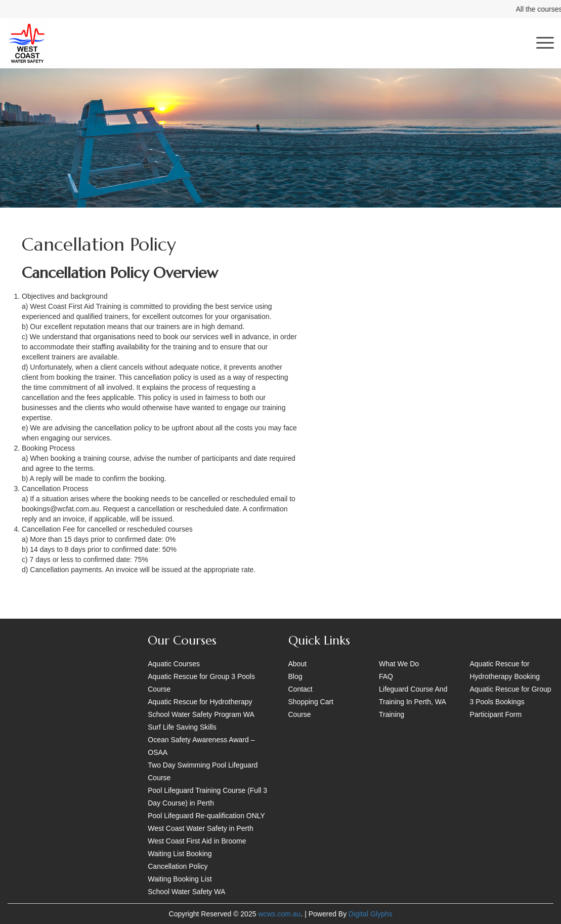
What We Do (399, 664)
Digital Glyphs (370, 914)
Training (392, 714)
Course (300, 714)
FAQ (386, 676)
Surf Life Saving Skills (182, 727)
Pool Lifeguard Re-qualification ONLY (206, 816)
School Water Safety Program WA (201, 714)
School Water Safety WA (186, 892)
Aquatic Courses (174, 664)
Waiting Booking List (180, 879)
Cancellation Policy (178, 866)
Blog (295, 676)
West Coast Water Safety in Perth (201, 828)
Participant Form (496, 714)
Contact (300, 689)
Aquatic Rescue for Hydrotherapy (200, 702)
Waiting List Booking (180, 854)
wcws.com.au (279, 914)
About (298, 664)
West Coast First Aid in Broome (197, 841)
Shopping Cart (311, 702)
